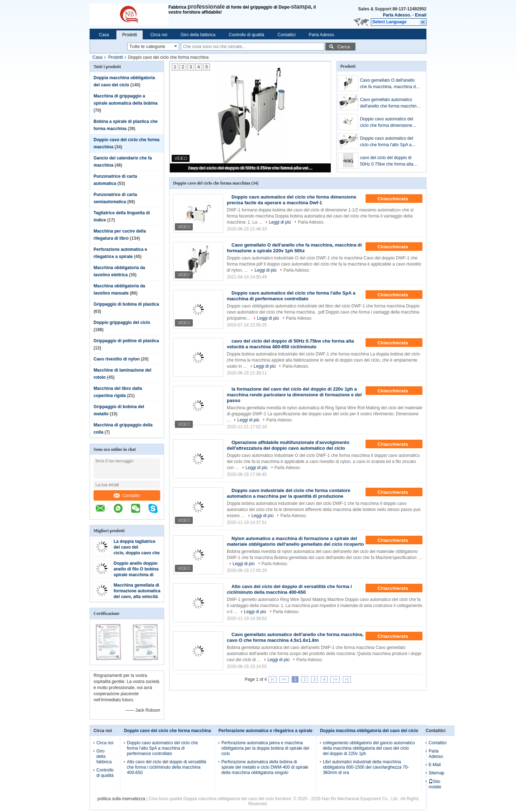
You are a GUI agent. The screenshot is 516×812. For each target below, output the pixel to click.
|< (272, 679)
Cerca (344, 47)
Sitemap (436, 773)
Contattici (287, 35)
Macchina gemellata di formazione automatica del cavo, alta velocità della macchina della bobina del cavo (137, 597)
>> (335, 679)
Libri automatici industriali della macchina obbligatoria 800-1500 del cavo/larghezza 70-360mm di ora (366, 767)
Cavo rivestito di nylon (117, 359)
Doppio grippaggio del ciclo (122, 323)
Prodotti (130, 35)
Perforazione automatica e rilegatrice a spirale (266, 731)
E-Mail (435, 765)
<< (284, 679)
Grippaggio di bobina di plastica (126, 304)
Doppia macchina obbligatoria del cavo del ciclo (369, 731)
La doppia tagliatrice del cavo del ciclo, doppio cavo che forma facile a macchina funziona (137, 553)
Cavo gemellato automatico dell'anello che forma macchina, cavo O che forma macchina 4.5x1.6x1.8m (390, 103)
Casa (104, 35)
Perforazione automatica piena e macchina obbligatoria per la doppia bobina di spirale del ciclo (265, 748)
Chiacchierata (398, 199)
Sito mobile (435, 784)
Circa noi (159, 35)
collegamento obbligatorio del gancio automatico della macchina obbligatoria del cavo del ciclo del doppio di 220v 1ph (369, 748)
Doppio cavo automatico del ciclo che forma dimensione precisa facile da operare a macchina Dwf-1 (387, 123)
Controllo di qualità (246, 35)
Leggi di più (280, 222)
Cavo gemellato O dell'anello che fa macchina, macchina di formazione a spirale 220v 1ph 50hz (389, 84)
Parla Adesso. (397, 15)
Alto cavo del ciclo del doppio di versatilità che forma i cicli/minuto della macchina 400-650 (289, 589)
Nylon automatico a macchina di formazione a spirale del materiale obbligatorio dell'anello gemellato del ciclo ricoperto (295, 541)
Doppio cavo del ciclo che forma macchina (168, 731)
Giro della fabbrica (198, 35)
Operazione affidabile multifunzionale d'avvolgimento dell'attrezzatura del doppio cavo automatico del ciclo (288, 445)
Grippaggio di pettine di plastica (126, 341)
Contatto (127, 495)
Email (421, 15)
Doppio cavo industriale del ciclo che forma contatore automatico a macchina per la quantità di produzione (289, 493)
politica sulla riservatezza (121, 799)
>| (347, 679)
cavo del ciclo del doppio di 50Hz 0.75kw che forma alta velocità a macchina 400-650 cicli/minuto (251, 168)
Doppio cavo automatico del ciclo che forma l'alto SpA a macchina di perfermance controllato (387, 142)
